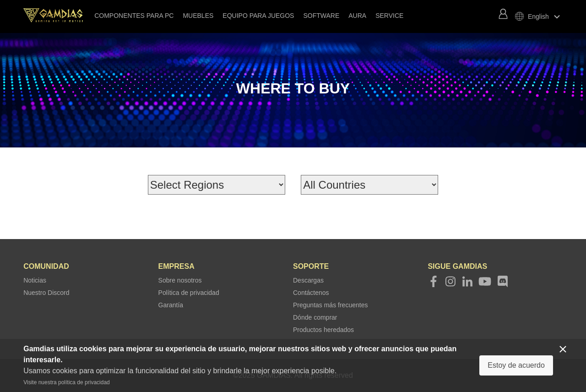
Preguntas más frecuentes (330, 305)
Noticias (35, 280)
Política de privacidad (189, 293)
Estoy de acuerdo (516, 365)
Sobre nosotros (180, 280)
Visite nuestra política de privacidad (67, 382)
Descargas (308, 280)
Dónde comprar (315, 317)
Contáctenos (311, 293)
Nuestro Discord (46, 293)
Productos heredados (323, 330)
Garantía (171, 305)
